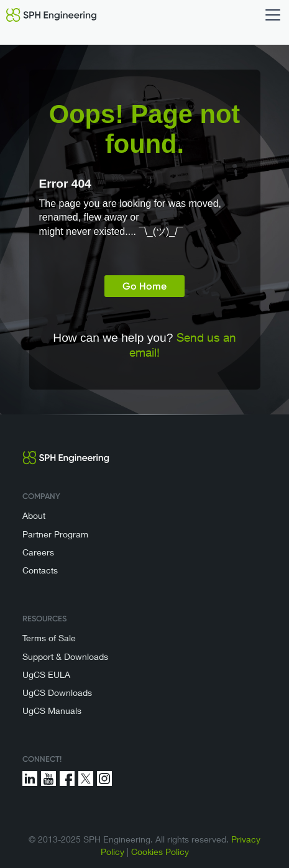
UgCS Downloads (57, 692)
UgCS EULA (46, 674)
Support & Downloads (65, 656)
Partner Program (55, 534)
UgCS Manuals (52, 710)
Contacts (40, 570)
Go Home (144, 286)
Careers (38, 552)
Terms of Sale (49, 638)
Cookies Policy (160, 852)
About (34, 515)
